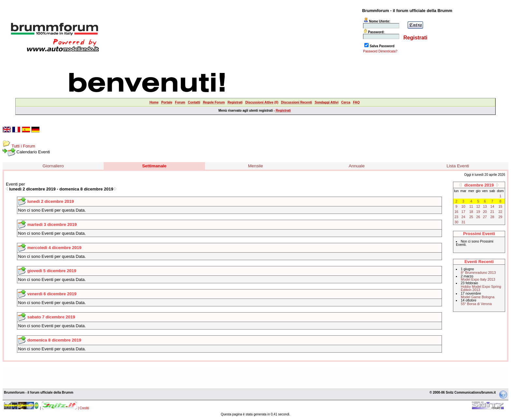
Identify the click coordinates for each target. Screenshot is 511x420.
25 (471, 217)
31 (463, 222)
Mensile (255, 166)
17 (463, 212)
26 (478, 217)
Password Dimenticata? (380, 51)
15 (500, 206)
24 (463, 217)
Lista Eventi (458, 166)
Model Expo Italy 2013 (478, 279)
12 (478, 206)
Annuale (357, 166)
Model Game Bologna (478, 297)
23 (456, 217)
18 (471, 212)
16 (456, 212)
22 (500, 212)
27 (485, 217)
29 (500, 217)
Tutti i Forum (23, 146)
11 (471, 206)
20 (485, 212)
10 (463, 206)
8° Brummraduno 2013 (478, 273)
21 (492, 212)
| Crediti (83, 408)
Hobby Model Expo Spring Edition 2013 (481, 288)
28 (492, 217)
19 (478, 212)
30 (456, 222)
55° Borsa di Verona (476, 304)
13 (485, 206)
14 (492, 206)
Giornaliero (53, 166)
